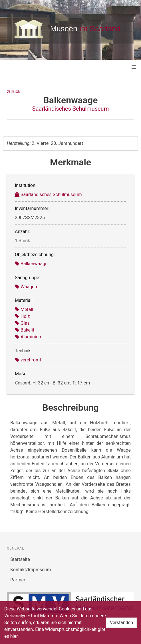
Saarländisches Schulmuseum (70, 109)
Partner (18, 580)
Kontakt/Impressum (31, 570)
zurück (14, 91)
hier (14, 636)
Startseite (20, 559)
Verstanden (121, 623)
